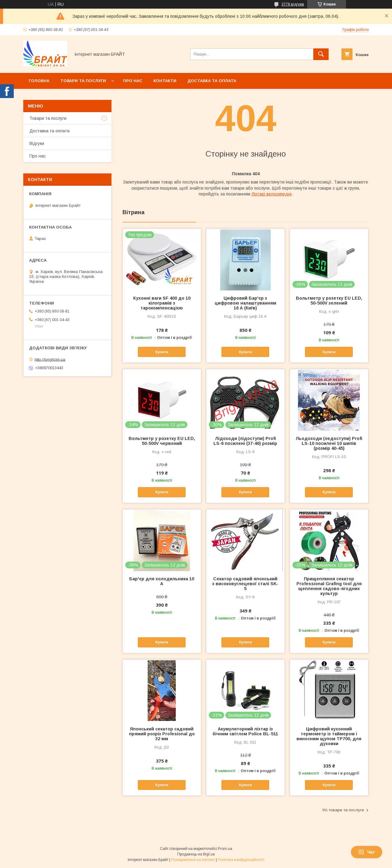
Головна (39, 81)
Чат (367, 852)
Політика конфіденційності (241, 860)
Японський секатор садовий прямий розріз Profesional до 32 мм (162, 734)
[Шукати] (321, 54)
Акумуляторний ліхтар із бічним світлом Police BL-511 (245, 731)
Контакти (165, 81)
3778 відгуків (293, 4)
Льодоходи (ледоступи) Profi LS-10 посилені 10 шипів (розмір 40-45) (329, 443)
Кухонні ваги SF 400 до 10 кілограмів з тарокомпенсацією (162, 303)
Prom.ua (225, 849)
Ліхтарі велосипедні (271, 194)
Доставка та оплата (212, 81)
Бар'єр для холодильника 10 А (162, 581)
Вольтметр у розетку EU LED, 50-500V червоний (162, 441)
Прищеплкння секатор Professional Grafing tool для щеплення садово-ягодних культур (329, 586)
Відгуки (37, 143)
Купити (162, 352)
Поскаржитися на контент (193, 860)
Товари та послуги (83, 81)
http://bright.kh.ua (50, 359)
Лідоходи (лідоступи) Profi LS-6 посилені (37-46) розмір (245, 441)
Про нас (133, 81)
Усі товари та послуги (343, 810)
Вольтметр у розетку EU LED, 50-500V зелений (329, 301)
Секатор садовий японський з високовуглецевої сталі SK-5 (245, 584)
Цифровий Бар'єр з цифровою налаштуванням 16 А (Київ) (245, 303)
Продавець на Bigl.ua (196, 854)
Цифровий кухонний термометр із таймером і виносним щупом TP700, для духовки (329, 736)
